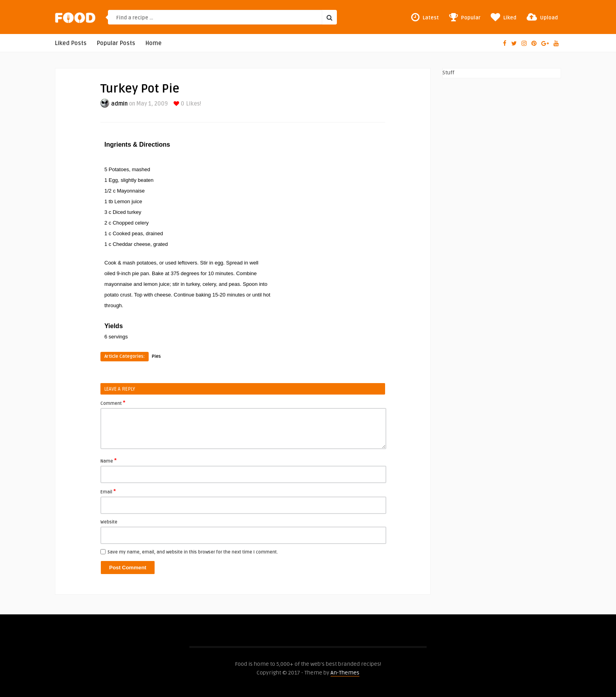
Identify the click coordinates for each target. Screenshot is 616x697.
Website (109, 522)
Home (154, 43)
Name (109, 461)
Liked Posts (71, 43)
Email (108, 491)
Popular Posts (116, 43)
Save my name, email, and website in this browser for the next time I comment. (193, 552)
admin (119, 104)
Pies (156, 356)
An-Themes (345, 673)
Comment (113, 403)
